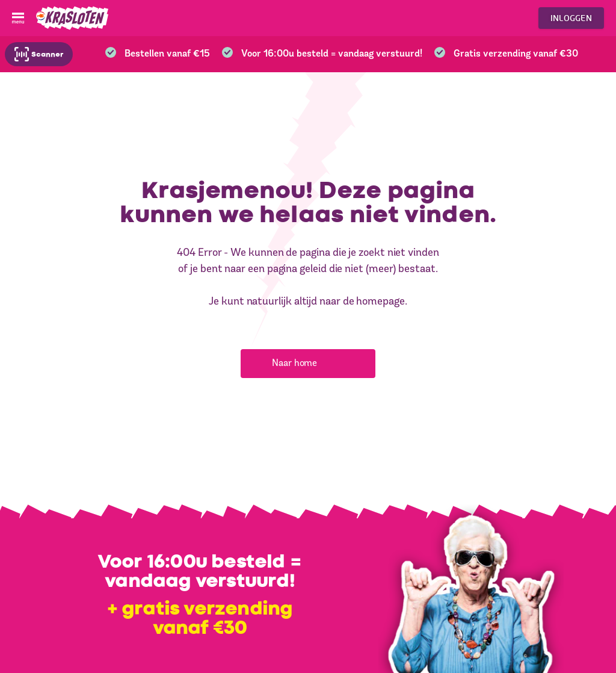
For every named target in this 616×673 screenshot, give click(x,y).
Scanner (39, 54)
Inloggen (571, 18)
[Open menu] (18, 18)
